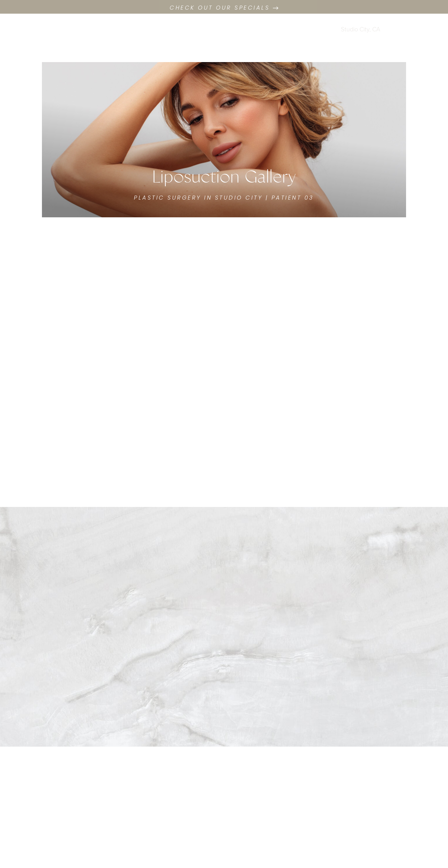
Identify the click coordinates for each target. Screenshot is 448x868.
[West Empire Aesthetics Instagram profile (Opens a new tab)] (46, 29)
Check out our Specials (224, 8)
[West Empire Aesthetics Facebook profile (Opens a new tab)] (37, 29)
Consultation (64, 40)
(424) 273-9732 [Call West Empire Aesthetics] (357, 39)
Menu (411, 34)
